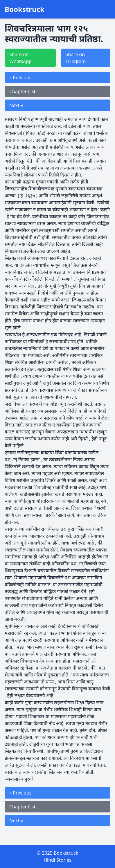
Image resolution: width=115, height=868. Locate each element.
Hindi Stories (57, 860)
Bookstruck (25, 9)
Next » (16, 105)
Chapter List (22, 91)
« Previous (20, 78)
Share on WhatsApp (20, 58)
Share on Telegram (76, 58)
